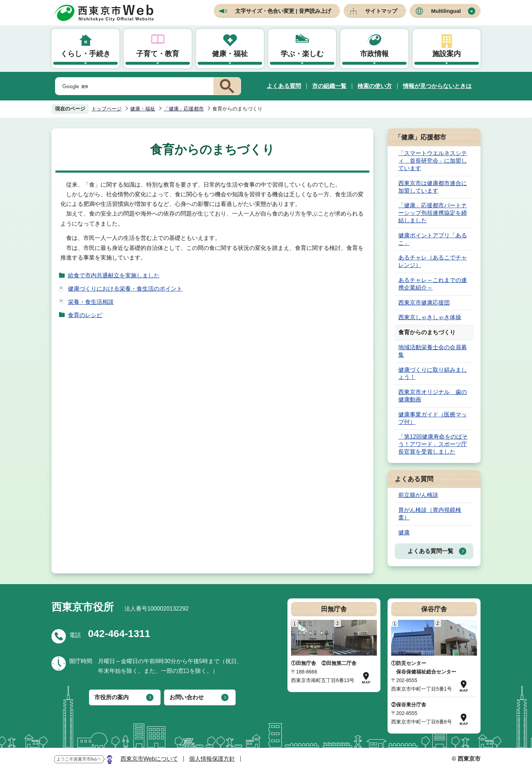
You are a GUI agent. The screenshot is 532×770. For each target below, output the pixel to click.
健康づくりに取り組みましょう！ (433, 374)
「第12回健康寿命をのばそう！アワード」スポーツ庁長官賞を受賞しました (433, 444)
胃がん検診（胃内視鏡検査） (430, 514)
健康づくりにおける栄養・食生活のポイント (125, 289)
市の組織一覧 (329, 86)
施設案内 (447, 54)
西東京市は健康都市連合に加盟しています (433, 187)
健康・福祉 (230, 54)
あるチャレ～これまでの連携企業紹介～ (433, 284)
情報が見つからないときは (437, 86)
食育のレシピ (85, 315)
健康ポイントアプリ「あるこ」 (433, 239)
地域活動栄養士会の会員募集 (433, 351)
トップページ (107, 109)
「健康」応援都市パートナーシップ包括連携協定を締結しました (433, 213)
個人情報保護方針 (212, 759)
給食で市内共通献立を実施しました (114, 275)
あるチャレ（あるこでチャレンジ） (433, 261)
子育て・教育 (158, 54)
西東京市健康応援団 (424, 303)
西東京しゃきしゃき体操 (430, 317)
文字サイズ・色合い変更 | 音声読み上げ (283, 11)
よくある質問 (284, 86)
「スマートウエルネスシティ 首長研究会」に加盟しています (433, 161)
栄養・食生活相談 (91, 302)
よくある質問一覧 (430, 551)
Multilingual (446, 11)
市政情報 (374, 54)
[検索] (133, 87)
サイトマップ (381, 11)
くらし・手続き (85, 54)
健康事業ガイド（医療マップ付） (433, 418)
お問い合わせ (187, 697)
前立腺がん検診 (418, 495)
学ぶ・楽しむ (302, 54)
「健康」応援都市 (184, 109)
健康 (404, 532)
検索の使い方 (375, 86)
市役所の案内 (112, 697)
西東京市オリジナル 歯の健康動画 (433, 396)
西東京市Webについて (149, 759)
